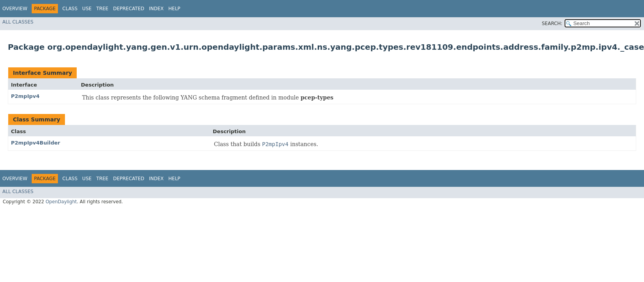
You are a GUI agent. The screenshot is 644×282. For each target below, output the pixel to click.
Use (87, 9)
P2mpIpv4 (25, 96)
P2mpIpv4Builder (36, 143)
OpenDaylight (61, 202)
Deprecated (129, 9)
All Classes (18, 22)
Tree (102, 9)
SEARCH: (552, 23)
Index (157, 9)
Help (174, 9)
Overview (15, 9)
